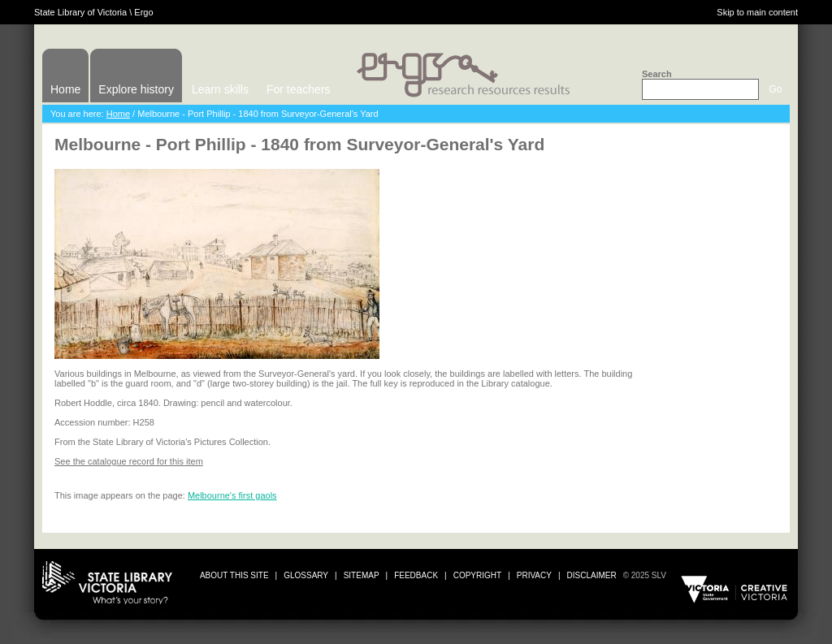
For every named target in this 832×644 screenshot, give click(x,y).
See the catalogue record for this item (129, 461)
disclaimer (592, 575)
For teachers (299, 89)
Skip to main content (757, 12)
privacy (534, 575)
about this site (234, 575)
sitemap (362, 575)
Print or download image (717, 382)
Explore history (136, 89)
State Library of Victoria (80, 12)
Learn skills (220, 89)
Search (657, 74)
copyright (477, 575)
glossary (306, 575)
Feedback (416, 575)
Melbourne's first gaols (232, 495)
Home (65, 89)
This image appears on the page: (121, 495)
